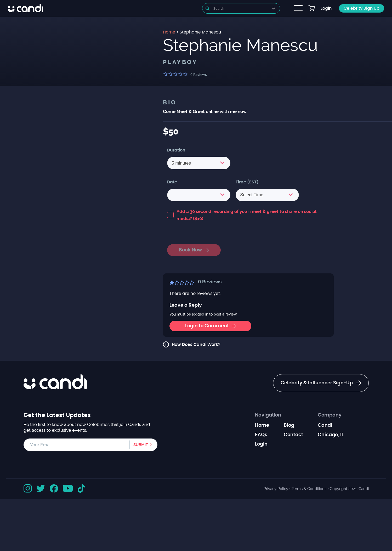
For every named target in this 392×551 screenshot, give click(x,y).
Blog (289, 425)
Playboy (180, 62)
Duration (176, 150)
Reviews (199, 74)
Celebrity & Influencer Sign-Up (321, 383)
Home (262, 425)
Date (172, 182)
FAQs (261, 435)
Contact (293, 435)
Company (330, 415)
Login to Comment (211, 326)
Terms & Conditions (309, 489)
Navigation (268, 415)
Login (326, 8)
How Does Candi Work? (196, 345)
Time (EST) (247, 182)
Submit (141, 445)
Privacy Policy (276, 489)
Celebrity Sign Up (362, 8)
